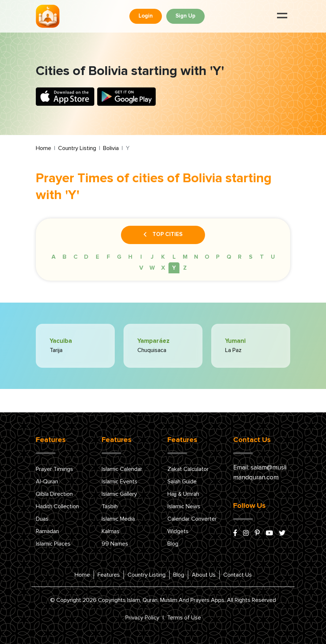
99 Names (115, 544)
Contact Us (238, 575)
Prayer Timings (54, 469)
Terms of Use (184, 618)
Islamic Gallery (119, 494)
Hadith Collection (57, 506)
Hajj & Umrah (183, 494)
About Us (204, 575)
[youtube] (269, 533)
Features (109, 575)
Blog (173, 544)
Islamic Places (53, 544)
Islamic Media (118, 519)
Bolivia (111, 148)
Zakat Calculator (188, 469)
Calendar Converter (192, 519)
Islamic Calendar (122, 469)
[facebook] (235, 533)
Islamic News (184, 506)
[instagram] (246, 533)
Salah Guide (182, 482)
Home (43, 148)
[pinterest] (257, 533)
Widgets (178, 531)
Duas (42, 519)
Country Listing (77, 148)
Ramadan (47, 531)
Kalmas (111, 531)
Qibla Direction (54, 494)
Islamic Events (120, 482)
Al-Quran (47, 482)
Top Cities (163, 235)
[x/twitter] (282, 533)
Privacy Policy (142, 618)
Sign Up (185, 16)
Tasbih (110, 506)
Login (146, 16)
